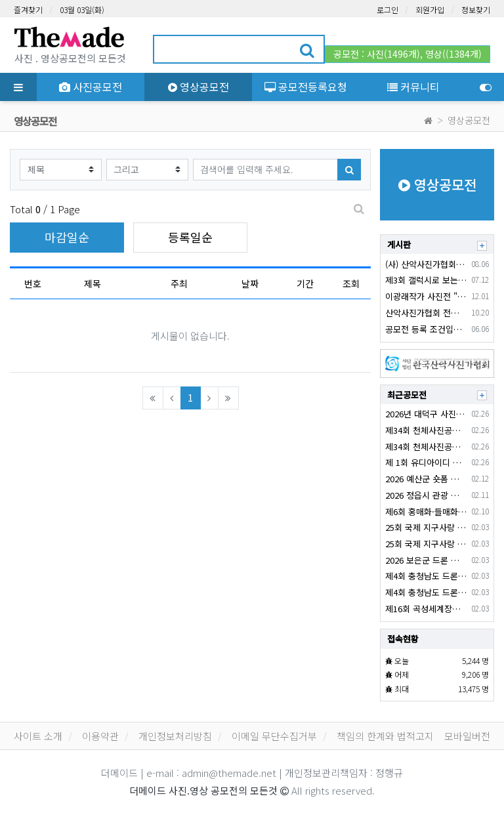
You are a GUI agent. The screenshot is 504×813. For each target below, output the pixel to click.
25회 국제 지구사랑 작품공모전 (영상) (426, 527)
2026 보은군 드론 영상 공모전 (426, 560)
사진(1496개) (393, 54)
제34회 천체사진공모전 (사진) (426, 447)
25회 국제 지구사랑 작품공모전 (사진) (426, 544)
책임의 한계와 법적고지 (385, 736)
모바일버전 (467, 736)
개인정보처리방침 (175, 736)
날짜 (250, 283)
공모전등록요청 (306, 87)
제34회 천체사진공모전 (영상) (426, 430)
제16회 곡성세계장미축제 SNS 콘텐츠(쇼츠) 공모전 (426, 609)
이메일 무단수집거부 (274, 736)
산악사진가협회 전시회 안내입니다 (426, 313)
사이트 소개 (38, 736)
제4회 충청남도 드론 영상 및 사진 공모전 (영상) (426, 592)
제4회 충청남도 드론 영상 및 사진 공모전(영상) (426, 576)
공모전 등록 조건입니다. (426, 329)
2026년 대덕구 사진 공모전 (426, 414)
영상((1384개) (453, 54)
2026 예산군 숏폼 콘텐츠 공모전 (426, 479)
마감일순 (67, 237)
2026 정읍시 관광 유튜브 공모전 (426, 495)
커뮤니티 (413, 87)
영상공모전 (199, 87)
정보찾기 (476, 10)
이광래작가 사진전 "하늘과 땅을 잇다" (426, 296)
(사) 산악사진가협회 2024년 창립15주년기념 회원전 (426, 264)
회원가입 (430, 10)
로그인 (388, 10)
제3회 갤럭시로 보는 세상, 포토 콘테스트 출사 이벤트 (426, 280)
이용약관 (100, 736)
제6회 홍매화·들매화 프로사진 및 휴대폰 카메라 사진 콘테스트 (426, 511)
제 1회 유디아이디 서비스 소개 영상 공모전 (426, 462)
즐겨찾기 (28, 10)
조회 (351, 283)
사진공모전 (91, 87)
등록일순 (190, 237)
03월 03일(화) (82, 10)
